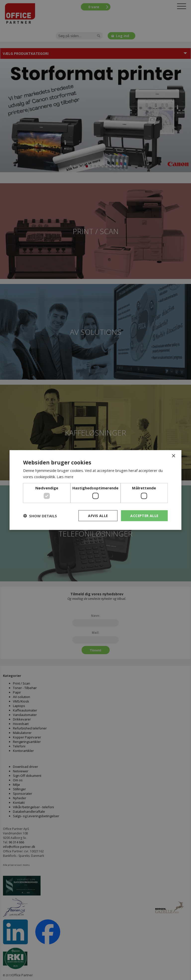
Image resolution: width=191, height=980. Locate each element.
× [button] (173, 456)
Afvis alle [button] (97, 515)
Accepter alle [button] (144, 515)
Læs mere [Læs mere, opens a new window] (65, 476)
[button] (40, 516)
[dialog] (95, 490)
